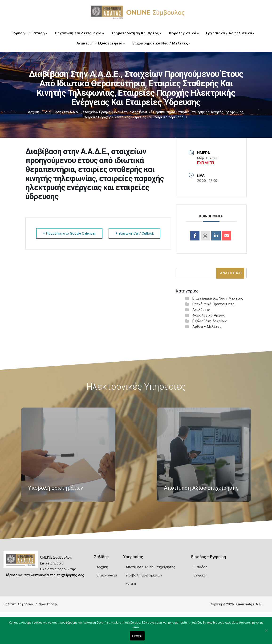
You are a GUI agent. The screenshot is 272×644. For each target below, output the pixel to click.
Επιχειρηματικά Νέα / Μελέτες (161, 43)
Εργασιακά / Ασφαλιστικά (230, 33)
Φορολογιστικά (184, 33)
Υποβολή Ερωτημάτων (144, 575)
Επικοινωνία (107, 575)
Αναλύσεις (201, 310)
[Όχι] (266, 633)
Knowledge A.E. (249, 604)
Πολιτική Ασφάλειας (19, 604)
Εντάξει (137, 636)
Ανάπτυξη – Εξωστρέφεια (101, 43)
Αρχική (34, 112)
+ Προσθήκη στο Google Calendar (69, 233)
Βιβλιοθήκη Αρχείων (209, 321)
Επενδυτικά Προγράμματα (213, 304)
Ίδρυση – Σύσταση (30, 33)
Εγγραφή (201, 575)
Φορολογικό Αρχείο (209, 315)
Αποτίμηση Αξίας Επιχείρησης (150, 567)
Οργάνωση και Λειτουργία (79, 33)
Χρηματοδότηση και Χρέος (136, 33)
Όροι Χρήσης (48, 604)
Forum (131, 584)
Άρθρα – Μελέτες (207, 327)
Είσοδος (201, 567)
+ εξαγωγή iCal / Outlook (134, 233)
